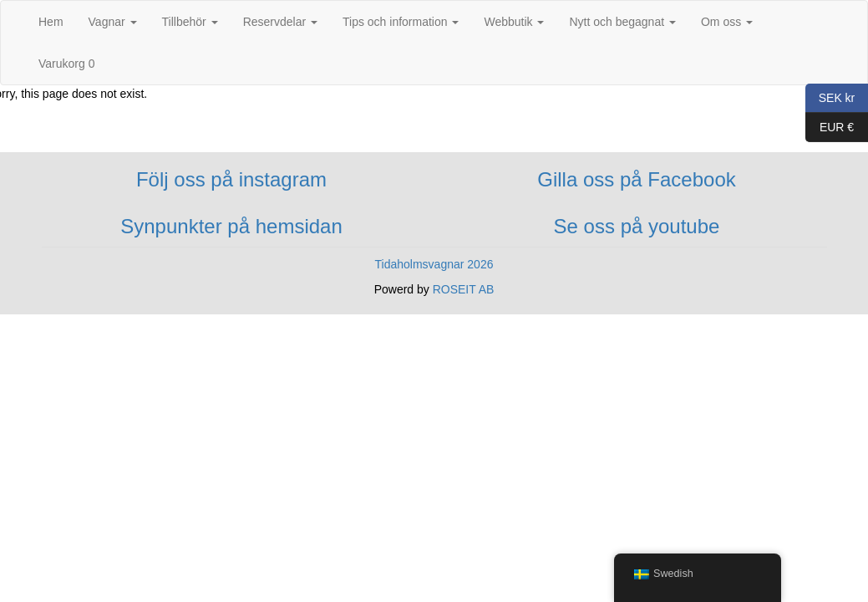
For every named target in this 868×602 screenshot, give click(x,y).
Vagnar (113, 22)
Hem (51, 22)
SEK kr (830, 98)
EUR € (830, 128)
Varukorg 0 (66, 64)
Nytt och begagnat (622, 22)
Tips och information (401, 22)
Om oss (727, 22)
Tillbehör (190, 22)
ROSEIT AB (464, 289)
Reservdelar (280, 22)
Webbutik (514, 22)
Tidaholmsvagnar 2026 (434, 264)
